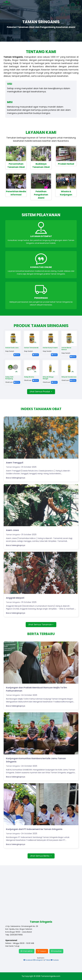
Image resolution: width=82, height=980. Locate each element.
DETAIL (17, 355)
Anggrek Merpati (15, 598)
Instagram (38, 960)
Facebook (28, 960)
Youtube (55, 960)
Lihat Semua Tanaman (41, 625)
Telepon (42, 951)
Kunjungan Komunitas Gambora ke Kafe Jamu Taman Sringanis (36, 760)
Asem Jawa (12, 530)
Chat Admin (27, 951)
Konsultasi (56, 951)
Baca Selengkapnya (16, 478)
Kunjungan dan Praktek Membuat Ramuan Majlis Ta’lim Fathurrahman (37, 689)
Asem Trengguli (15, 463)
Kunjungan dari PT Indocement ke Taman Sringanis (34, 829)
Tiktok (47, 960)
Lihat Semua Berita (41, 856)
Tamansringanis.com (51, 976)
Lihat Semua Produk (41, 392)
